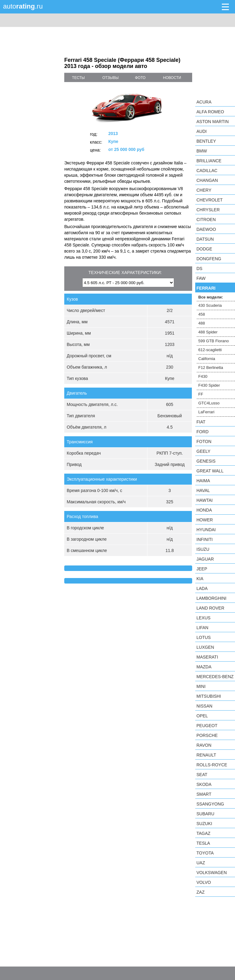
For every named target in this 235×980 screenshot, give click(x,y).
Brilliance (209, 161)
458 (202, 314)
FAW (201, 278)
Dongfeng (209, 259)
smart (204, 794)
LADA (202, 588)
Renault (206, 755)
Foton (204, 441)
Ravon (204, 745)
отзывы (111, 78)
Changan (207, 180)
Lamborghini (211, 598)
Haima (203, 481)
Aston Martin (213, 122)
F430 (203, 376)
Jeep (202, 569)
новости (172, 78)
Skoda (204, 784)
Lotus (204, 637)
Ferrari (206, 288)
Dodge (204, 249)
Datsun (205, 239)
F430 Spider (209, 385)
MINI (201, 686)
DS (199, 268)
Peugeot (207, 726)
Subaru (205, 814)
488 (202, 323)
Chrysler (208, 210)
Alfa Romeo (210, 112)
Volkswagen (212, 873)
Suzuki (204, 824)
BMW (202, 151)
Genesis (206, 461)
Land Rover (210, 608)
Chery (204, 190)
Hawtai (205, 500)
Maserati (207, 657)
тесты (78, 78)
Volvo (204, 882)
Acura (204, 102)
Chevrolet (210, 200)
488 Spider (208, 332)
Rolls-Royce (212, 765)
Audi (201, 131)
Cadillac (207, 171)
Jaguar (205, 559)
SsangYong (210, 804)
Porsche (207, 735)
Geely (203, 451)
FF (201, 394)
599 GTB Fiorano (214, 341)
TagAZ (203, 833)
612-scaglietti (210, 350)
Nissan (204, 706)
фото (140, 78)
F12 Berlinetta (211, 368)
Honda (204, 510)
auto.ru (23, 6)
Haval (203, 490)
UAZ (201, 863)
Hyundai (206, 530)
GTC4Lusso (209, 403)
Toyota (205, 853)
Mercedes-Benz (215, 677)
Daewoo (206, 229)
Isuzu (203, 549)
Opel (202, 716)
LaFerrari (206, 412)
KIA (200, 579)
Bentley (206, 141)
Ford (203, 432)
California (207, 359)
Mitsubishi (209, 696)
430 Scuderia (210, 305)
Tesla (203, 843)
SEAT (202, 775)
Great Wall (210, 471)
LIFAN (202, 628)
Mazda (204, 667)
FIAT (201, 422)
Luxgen (205, 647)
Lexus (203, 618)
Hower (205, 520)
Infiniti (205, 539)
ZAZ (200, 892)
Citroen (206, 220)
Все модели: (211, 297)
